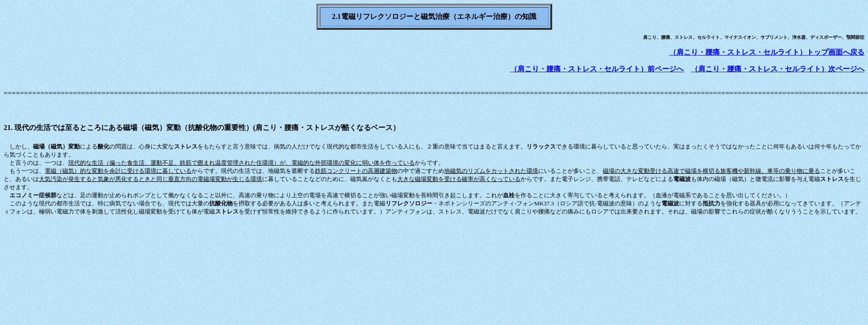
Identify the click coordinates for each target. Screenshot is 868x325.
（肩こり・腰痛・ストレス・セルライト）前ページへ (597, 69)
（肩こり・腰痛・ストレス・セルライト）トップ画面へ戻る (767, 52)
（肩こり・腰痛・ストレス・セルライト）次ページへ (778, 69)
